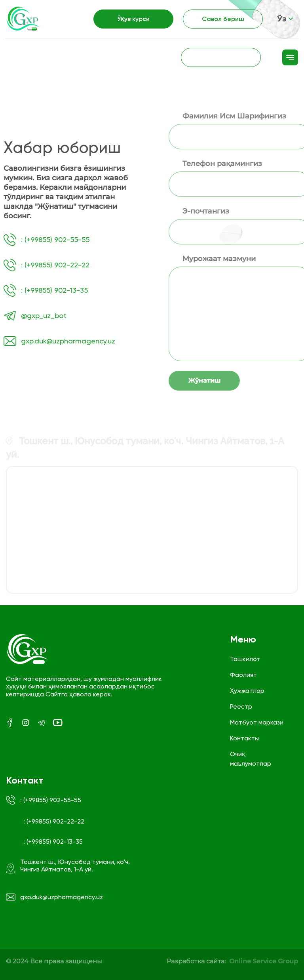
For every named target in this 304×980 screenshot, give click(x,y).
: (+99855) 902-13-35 (53, 842)
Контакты (244, 738)
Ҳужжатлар (247, 691)
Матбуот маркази (257, 722)
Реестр (241, 706)
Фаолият (243, 675)
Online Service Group (264, 961)
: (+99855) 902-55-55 (44, 800)
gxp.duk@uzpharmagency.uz (54, 897)
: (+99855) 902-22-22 (54, 821)
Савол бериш (223, 19)
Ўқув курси (133, 19)
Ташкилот (245, 659)
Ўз (285, 19)
